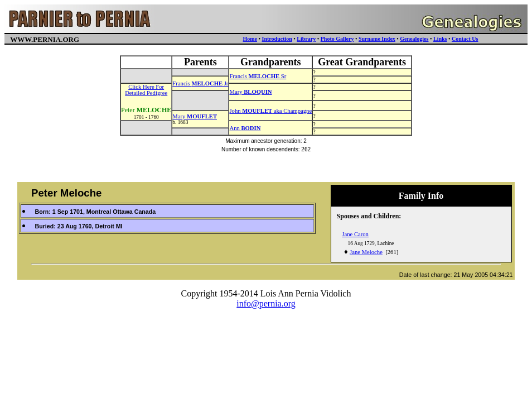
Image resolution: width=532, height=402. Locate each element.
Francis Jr (200, 83)
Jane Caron (355, 234)
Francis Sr (258, 76)
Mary (250, 92)
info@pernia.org (266, 303)
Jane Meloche (366, 252)
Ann (245, 128)
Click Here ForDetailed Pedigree (146, 90)
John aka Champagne (270, 111)
